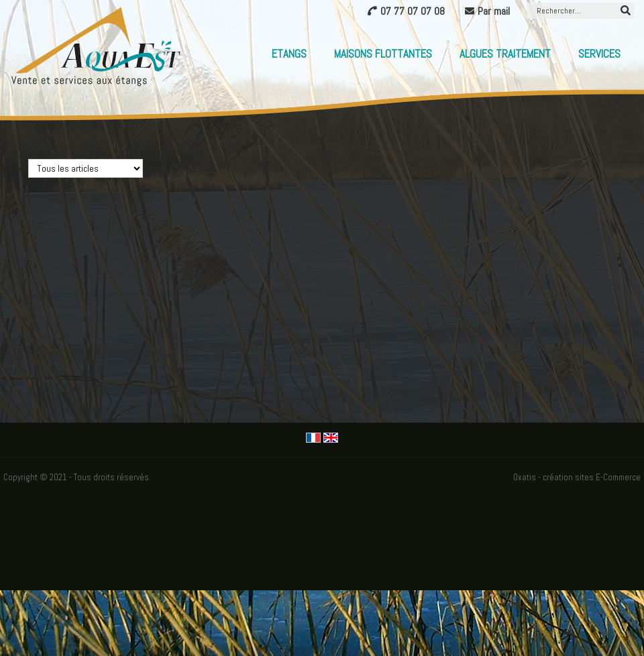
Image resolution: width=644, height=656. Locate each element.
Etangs (289, 54)
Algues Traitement (505, 54)
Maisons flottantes (383, 54)
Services (599, 54)
